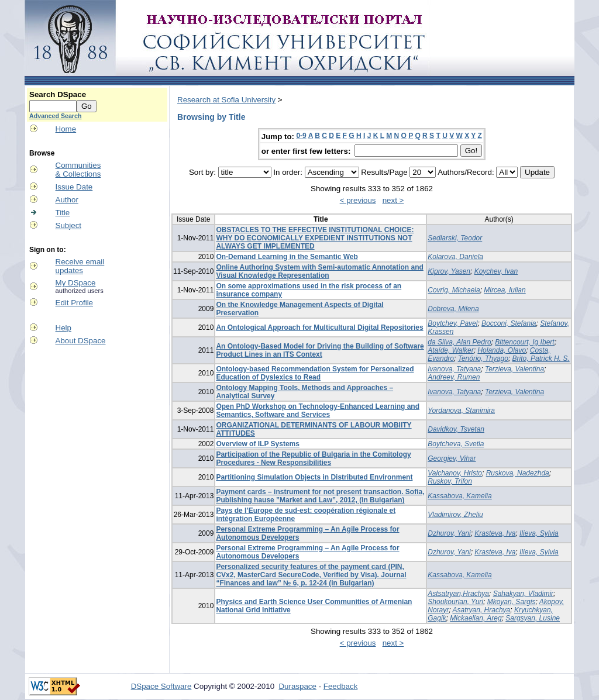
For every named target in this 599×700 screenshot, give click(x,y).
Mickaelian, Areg (476, 618)
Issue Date (74, 187)
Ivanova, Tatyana (454, 369)
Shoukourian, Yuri (455, 602)
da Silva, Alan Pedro (459, 342)
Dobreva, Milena (453, 309)
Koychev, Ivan (496, 271)
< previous (358, 200)
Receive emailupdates (80, 266)
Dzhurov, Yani (449, 533)
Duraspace (297, 686)
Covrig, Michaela (454, 290)
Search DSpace (58, 94)
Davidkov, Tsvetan (456, 429)
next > (393, 200)
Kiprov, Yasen (449, 271)
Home (66, 129)
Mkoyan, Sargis (512, 602)
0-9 (301, 136)
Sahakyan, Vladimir (523, 594)
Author (67, 200)
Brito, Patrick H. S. (541, 358)
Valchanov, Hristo (455, 473)
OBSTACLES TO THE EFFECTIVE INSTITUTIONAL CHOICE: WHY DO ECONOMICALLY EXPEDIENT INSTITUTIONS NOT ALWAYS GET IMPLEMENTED (315, 238)
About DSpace (81, 341)
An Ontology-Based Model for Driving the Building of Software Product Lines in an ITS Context (320, 350)
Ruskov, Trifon (450, 481)
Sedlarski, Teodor (455, 238)
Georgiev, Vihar (452, 458)
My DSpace (76, 283)
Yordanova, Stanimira (461, 411)
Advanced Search (55, 116)
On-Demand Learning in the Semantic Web (287, 257)
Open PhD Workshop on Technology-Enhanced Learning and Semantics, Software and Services (318, 411)
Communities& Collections (78, 170)
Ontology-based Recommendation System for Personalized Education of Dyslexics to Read (315, 373)
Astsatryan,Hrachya (458, 594)
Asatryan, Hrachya (482, 610)
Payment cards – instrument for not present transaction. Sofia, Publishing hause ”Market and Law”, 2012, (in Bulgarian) (320, 496)
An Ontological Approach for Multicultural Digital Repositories (319, 327)
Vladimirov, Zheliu (455, 515)
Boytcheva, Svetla (456, 444)
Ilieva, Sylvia (539, 533)
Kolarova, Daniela (455, 257)
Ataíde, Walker (450, 350)
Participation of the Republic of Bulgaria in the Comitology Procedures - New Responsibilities (313, 458)
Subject (68, 225)
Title (63, 213)
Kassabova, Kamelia (459, 496)
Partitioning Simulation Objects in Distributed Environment (314, 477)
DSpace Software (161, 686)
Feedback (341, 686)
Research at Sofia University (226, 100)
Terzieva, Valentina (514, 369)
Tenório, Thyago (483, 358)
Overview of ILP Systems (258, 444)
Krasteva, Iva (495, 533)
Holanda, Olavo (502, 350)
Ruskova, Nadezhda (518, 473)
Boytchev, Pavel (452, 323)
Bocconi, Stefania (509, 323)
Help (63, 328)
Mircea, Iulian (505, 290)
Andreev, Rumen (454, 377)
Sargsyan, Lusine (533, 618)
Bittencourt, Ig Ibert (524, 342)
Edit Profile (74, 303)
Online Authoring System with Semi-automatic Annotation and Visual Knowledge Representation (319, 271)
